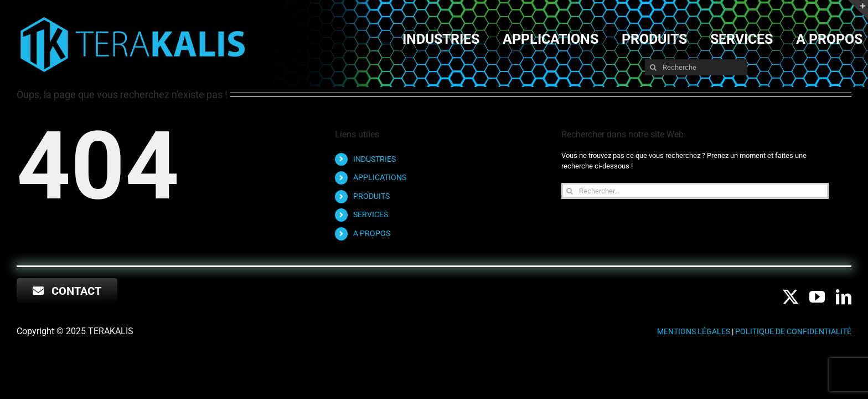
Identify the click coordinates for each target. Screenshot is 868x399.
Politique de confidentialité (793, 331)
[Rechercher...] (695, 191)
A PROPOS (372, 233)
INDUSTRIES (374, 159)
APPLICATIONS (380, 177)
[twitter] (790, 297)
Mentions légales (694, 331)
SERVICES (371, 214)
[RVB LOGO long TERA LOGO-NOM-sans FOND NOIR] (133, 17)
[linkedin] (844, 297)
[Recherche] (696, 67)
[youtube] (817, 297)
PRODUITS (371, 196)
